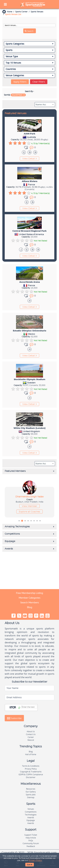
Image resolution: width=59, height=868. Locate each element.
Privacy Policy (35, 860)
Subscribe (14, 718)
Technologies (31, 815)
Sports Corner (21, 12)
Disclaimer (31, 777)
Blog (30, 607)
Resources (31, 789)
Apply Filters (20, 82)
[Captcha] (29, 707)
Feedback (31, 846)
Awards (31, 817)
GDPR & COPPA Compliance (31, 774)
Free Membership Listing (29, 593)
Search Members (30, 603)
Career (31, 737)
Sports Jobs (31, 795)
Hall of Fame (31, 754)
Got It (30, 865)
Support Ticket (31, 835)
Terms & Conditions (31, 766)
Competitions (31, 812)
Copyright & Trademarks (31, 772)
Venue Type (29, 56)
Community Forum (31, 843)
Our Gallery (31, 792)
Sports (29, 50)
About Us (31, 731)
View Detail (29, 159)
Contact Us (31, 734)
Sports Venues (37, 12)
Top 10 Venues (29, 63)
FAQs (31, 841)
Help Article (31, 838)
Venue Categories (29, 75)
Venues (31, 809)
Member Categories (29, 598)
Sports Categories (29, 44)
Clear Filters (39, 82)
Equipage (31, 820)
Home (9, 12)
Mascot (31, 740)
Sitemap (31, 797)
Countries (29, 69)
